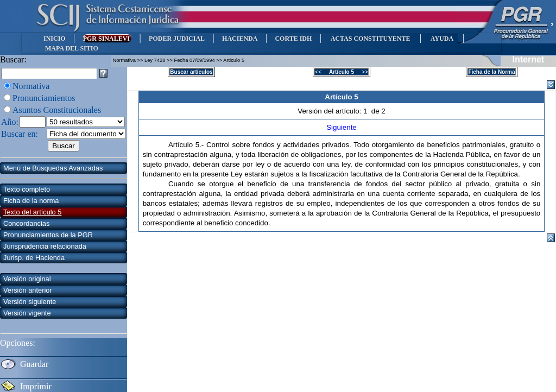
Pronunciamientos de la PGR (48, 235)
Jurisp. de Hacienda (34, 258)
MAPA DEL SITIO (72, 48)
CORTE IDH (293, 39)
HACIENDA (240, 39)
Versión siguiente (30, 302)
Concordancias (26, 223)
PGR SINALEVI (107, 39)
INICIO (55, 39)
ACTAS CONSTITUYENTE (370, 39)
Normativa (31, 86)
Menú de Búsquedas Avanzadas (53, 168)
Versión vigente (27, 313)
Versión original (27, 279)
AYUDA (442, 39)
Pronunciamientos (44, 98)
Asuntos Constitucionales (57, 110)
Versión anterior (28, 290)
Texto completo (27, 189)
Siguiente (342, 127)
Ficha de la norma (31, 201)
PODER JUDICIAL (177, 39)
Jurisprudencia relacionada (45, 246)
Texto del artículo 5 (32, 212)
